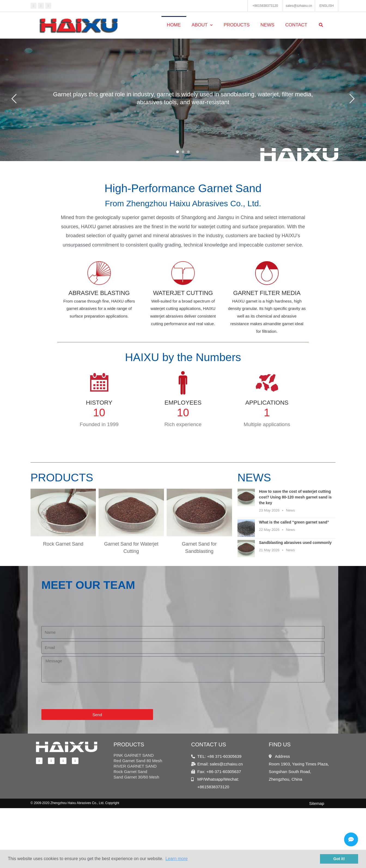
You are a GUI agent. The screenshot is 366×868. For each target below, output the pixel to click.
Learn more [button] (176, 859)
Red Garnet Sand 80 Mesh (138, 761)
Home (174, 25)
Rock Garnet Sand (130, 772)
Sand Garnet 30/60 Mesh (136, 777)
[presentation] (83, 696)
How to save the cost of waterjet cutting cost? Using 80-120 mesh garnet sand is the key (295, 497)
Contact (296, 25)
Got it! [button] (339, 859)
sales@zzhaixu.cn (299, 6)
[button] (178, 152)
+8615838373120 (265, 6)
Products (237, 25)
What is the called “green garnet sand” (294, 522)
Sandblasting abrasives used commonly (295, 543)
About (202, 25)
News (268, 25)
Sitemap (317, 803)
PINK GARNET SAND (134, 755)
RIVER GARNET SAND (135, 766)
